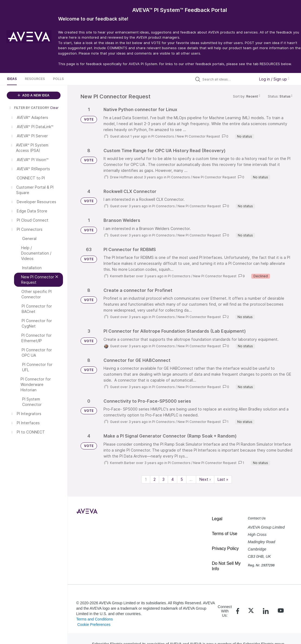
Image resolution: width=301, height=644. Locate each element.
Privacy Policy (225, 548)
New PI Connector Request (198, 136)
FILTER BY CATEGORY (29, 108)
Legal (217, 519)
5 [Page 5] (182, 479)
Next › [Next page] (205, 479)
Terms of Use (225, 534)
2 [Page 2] (155, 479)
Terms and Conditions (94, 619)
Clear (54, 108)
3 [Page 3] (163, 479)
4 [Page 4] (173, 479)
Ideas (12, 79)
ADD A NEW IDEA (34, 95)
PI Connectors (163, 136)
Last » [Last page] (223, 479)
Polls (58, 79)
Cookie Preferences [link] (94, 625)
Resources (35, 79)
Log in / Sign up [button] (274, 79)
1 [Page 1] (146, 479)
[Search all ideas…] (228, 79)
